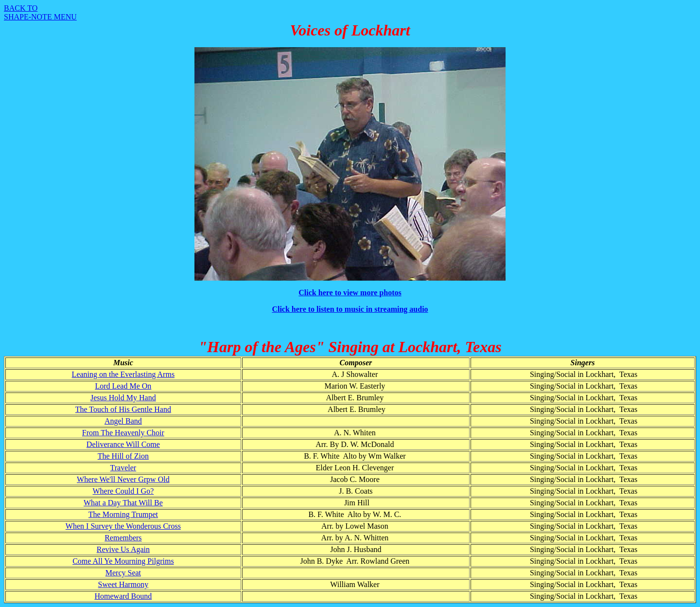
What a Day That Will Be (123, 503)
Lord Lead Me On (123, 386)
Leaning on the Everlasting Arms (123, 374)
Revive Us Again (123, 549)
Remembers (123, 538)
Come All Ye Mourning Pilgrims (123, 561)
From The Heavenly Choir (123, 433)
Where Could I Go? (123, 491)
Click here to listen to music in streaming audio (350, 309)
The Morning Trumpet (123, 514)
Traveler (123, 468)
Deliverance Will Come (123, 444)
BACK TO (21, 8)
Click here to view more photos (350, 293)
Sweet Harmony (123, 584)
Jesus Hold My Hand (123, 398)
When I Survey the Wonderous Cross (123, 526)
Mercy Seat (123, 573)
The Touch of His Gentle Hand (123, 409)
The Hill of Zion (123, 456)
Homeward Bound (123, 596)
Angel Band (123, 421)
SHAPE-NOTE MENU (40, 17)
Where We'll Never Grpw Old (123, 479)
